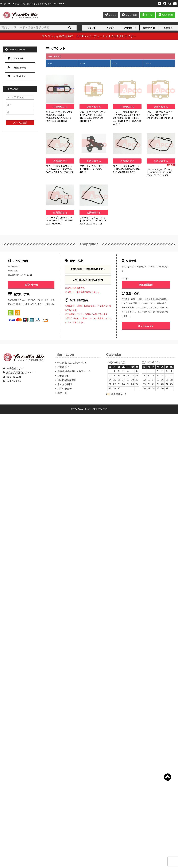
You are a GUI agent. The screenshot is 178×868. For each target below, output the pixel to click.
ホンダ (50, 63)
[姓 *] (20, 105)
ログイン (149, 15)
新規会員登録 (166, 15)
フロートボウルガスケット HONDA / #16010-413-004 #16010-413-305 (160, 172)
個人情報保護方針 (67, 380)
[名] (20, 112)
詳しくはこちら (146, 326)
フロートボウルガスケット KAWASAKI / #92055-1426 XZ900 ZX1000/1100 (60, 169)
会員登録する (60, 107)
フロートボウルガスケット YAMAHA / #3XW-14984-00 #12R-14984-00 (160, 115)
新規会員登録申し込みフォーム (74, 371)
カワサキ (148, 63)
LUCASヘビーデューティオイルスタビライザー (106, 36)
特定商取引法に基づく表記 (72, 363)
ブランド (92, 28)
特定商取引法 (149, 28)
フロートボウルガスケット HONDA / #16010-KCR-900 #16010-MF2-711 (93, 221)
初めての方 (16, 58)
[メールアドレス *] (20, 97)
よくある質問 (65, 384)
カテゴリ (111, 28)
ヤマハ (82, 63)
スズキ (115, 63)
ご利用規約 (63, 376)
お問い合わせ (17, 76)
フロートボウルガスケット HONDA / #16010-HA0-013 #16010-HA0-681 (127, 169)
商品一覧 (62, 393)
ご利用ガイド (130, 28)
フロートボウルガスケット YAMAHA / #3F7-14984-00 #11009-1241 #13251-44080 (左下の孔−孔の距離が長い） (127, 118)
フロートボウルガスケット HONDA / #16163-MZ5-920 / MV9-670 (60, 221)
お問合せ (168, 28)
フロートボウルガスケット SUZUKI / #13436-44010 (93, 169)
